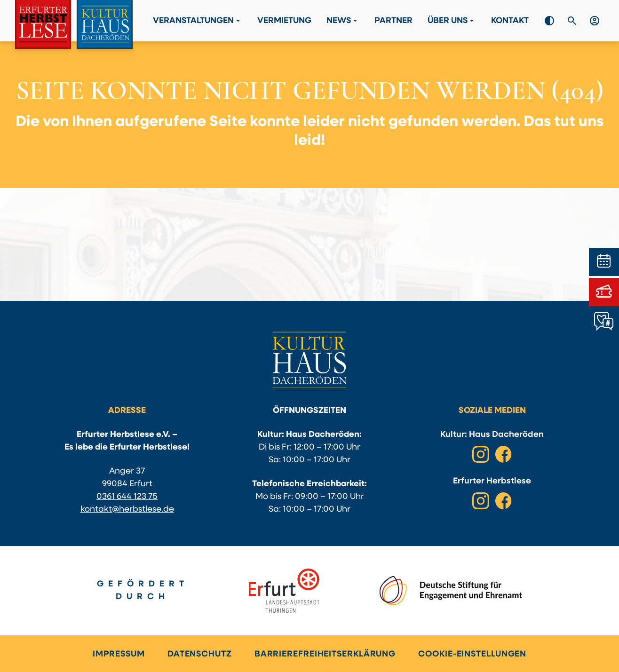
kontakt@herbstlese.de (127, 510)
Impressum (119, 654)
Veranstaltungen (198, 21)
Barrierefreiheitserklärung (325, 654)
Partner (393, 21)
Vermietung (284, 21)
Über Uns (452, 21)
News (343, 21)
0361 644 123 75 (127, 497)
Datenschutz (200, 654)
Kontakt (510, 21)
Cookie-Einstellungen (472, 654)
